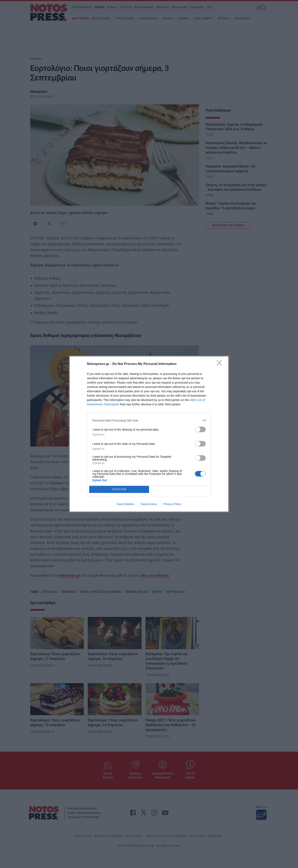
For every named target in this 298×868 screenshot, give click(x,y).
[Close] (221, 364)
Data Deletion (126, 504)
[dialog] (149, 434)
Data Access (149, 504)
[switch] (200, 429)
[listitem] (149, 420)
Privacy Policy (172, 504)
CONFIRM (119, 489)
